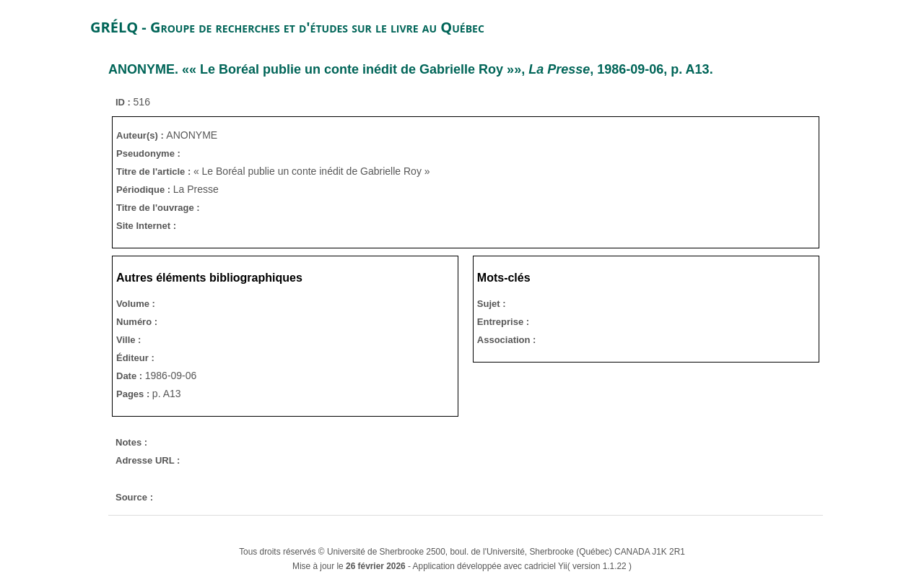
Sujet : (492, 304)
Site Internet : (146, 226)
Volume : (136, 304)
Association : (507, 340)
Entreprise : (503, 322)
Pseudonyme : (148, 153)
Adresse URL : (148, 460)
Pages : (134, 394)
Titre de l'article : (155, 172)
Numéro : (137, 322)
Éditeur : (135, 358)
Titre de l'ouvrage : (158, 208)
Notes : (131, 442)
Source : (134, 497)
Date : (131, 376)
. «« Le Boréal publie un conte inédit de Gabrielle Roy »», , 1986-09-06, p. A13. (411, 69)
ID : (125, 102)
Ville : (128, 340)
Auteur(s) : (141, 135)
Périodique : (145, 190)
